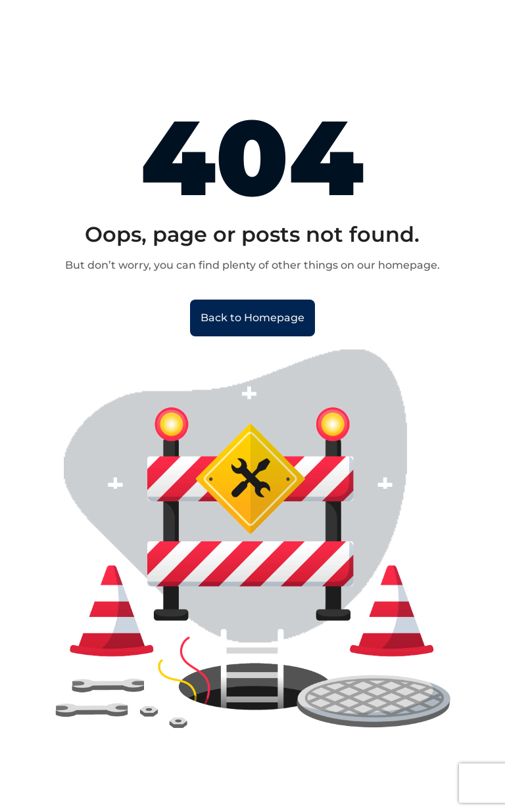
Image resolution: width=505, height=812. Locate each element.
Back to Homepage (252, 318)
